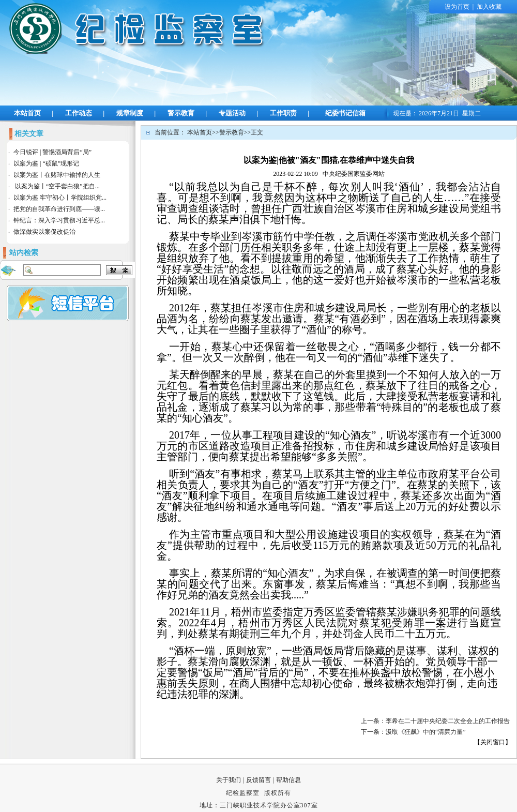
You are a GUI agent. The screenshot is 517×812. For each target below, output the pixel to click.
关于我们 (229, 780)
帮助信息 (288, 780)
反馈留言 (258, 780)
